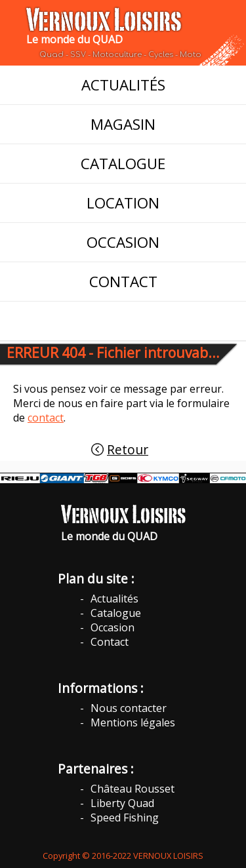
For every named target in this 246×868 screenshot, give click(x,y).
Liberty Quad (122, 803)
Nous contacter (129, 708)
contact (46, 418)
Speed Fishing (125, 818)
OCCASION (123, 242)
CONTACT (123, 282)
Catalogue (116, 613)
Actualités (114, 599)
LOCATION (123, 203)
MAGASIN (123, 124)
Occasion (113, 627)
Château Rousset (133, 789)
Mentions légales (133, 722)
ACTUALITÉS (123, 85)
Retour (128, 449)
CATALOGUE (123, 164)
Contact (110, 642)
